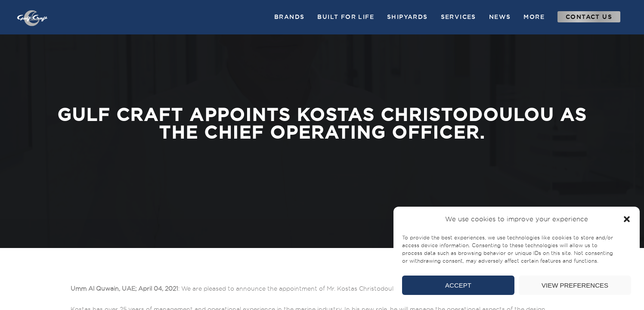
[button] (627, 219)
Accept (458, 285)
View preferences (575, 285)
